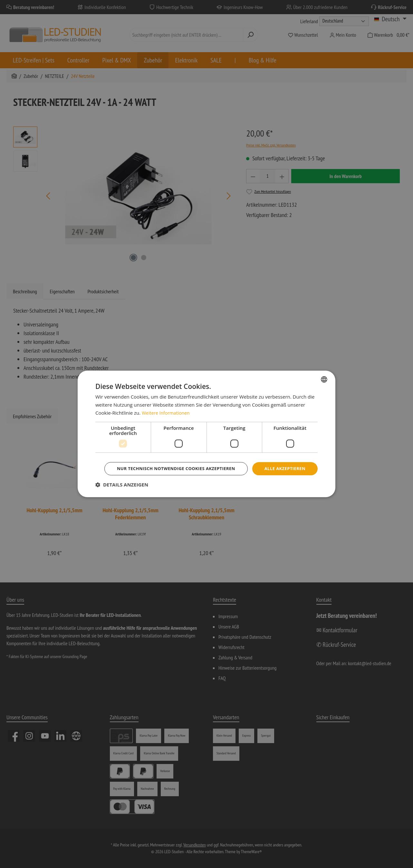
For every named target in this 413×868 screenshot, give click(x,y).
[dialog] (206, 434)
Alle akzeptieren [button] (207, 460)
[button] (122, 494)
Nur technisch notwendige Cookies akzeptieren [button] (207, 477)
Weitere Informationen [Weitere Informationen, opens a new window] (167, 404)
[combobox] (324, 370)
